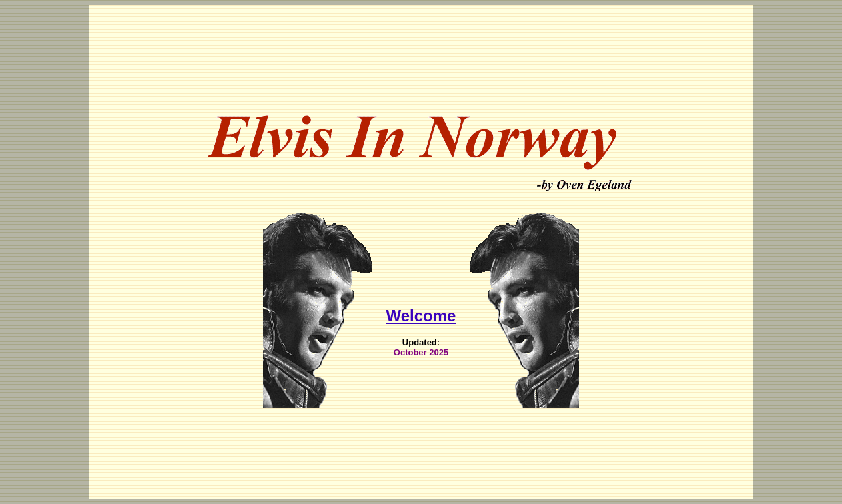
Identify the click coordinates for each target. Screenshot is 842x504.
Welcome (421, 304)
